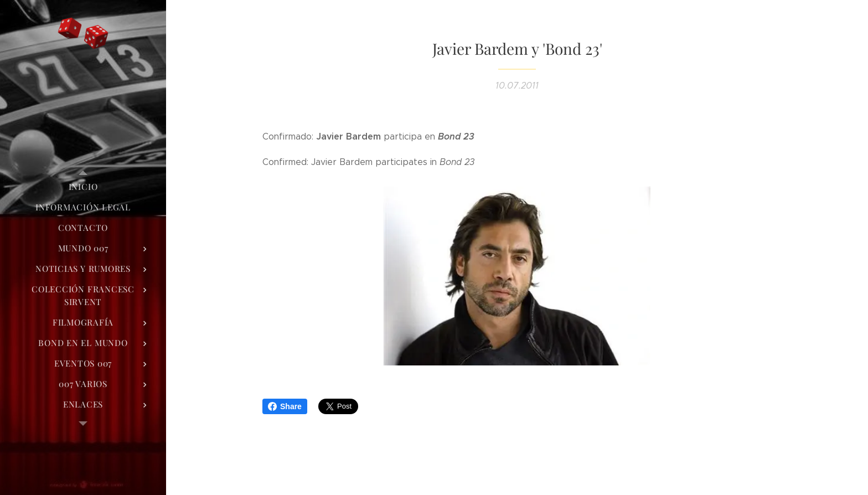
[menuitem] (83, 187)
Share (285, 406)
